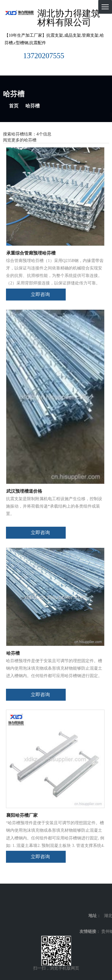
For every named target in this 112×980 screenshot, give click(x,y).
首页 (14, 106)
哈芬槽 (13, 653)
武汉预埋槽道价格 (24, 491)
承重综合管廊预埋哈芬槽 (31, 253)
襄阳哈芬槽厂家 (22, 815)
